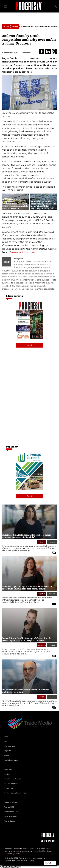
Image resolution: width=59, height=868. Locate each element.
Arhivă (15, 26)
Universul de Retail (12, 802)
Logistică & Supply (12, 760)
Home (6, 26)
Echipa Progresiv (11, 784)
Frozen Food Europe (12, 812)
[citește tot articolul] (53, 552)
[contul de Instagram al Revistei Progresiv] (42, 841)
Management (42, 645)
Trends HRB (9, 807)
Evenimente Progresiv (13, 779)
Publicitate (9, 788)
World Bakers (10, 821)
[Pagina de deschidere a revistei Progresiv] (30, 6)
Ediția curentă (14, 296)
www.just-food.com (23, 252)
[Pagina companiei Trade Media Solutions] (48, 836)
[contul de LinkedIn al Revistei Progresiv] (49, 841)
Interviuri (52, 542)
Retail (7, 737)
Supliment (12, 447)
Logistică (42, 594)
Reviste (7, 774)
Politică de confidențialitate (15, 793)
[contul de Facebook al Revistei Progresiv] (46, 841)
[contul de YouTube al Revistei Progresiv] (53, 841)
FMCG (42, 697)
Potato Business (11, 816)
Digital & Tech (10, 751)
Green (42, 542)
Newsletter (9, 770)
